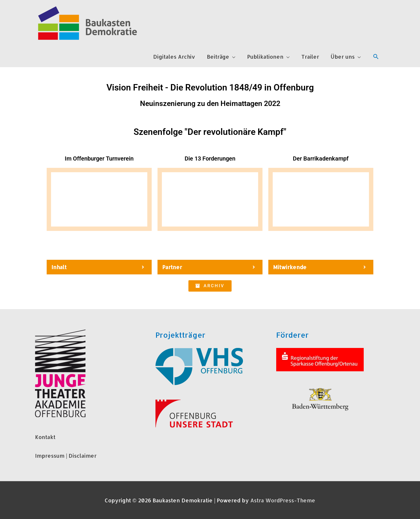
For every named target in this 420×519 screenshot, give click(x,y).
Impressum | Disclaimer (66, 456)
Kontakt (45, 437)
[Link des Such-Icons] (376, 56)
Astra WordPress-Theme (283, 500)
